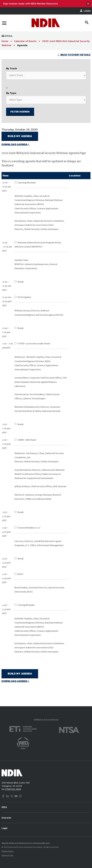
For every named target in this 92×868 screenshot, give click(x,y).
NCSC (20, 574)
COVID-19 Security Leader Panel (34, 344)
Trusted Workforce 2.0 (29, 528)
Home (5, 41)
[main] (46, 378)
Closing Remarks (26, 605)
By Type (11, 93)
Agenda (22, 45)
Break (21, 282)
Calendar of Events (25, 41)
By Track (12, 68)
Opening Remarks (27, 183)
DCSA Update (24, 297)
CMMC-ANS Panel (27, 440)
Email (7, 36)
